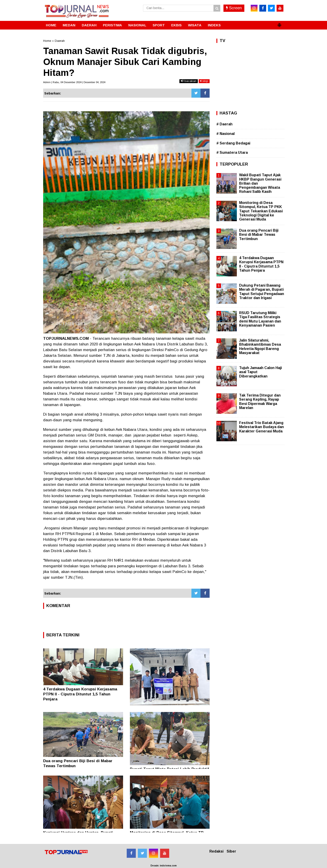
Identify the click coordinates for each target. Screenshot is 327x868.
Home (47, 41)
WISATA (195, 25)
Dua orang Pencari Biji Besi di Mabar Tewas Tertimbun (259, 234)
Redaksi (216, 851)
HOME (51, 25)
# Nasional (225, 134)
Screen (234, 8)
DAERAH (89, 25)
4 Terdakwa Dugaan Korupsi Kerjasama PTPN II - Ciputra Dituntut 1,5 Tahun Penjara (80, 694)
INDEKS (214, 25)
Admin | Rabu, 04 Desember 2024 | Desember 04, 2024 (74, 82)
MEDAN (69, 25)
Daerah (60, 41)
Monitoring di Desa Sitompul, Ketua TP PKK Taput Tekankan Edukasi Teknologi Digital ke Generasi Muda (261, 211)
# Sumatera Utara (232, 153)
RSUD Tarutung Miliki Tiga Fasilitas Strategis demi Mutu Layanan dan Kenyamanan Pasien (260, 319)
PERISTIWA (112, 25)
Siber (231, 851)
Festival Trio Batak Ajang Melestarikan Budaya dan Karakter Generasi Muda (261, 427)
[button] (279, 23)
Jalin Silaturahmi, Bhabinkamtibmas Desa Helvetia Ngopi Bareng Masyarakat (260, 347)
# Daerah (224, 124)
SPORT (159, 25)
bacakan (189, 81)
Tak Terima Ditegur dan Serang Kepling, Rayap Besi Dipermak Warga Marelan (260, 402)
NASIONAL (137, 25)
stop (204, 81)
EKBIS (176, 25)
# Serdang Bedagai (233, 143)
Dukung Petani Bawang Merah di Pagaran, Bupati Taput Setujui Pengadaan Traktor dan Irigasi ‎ (262, 292)
